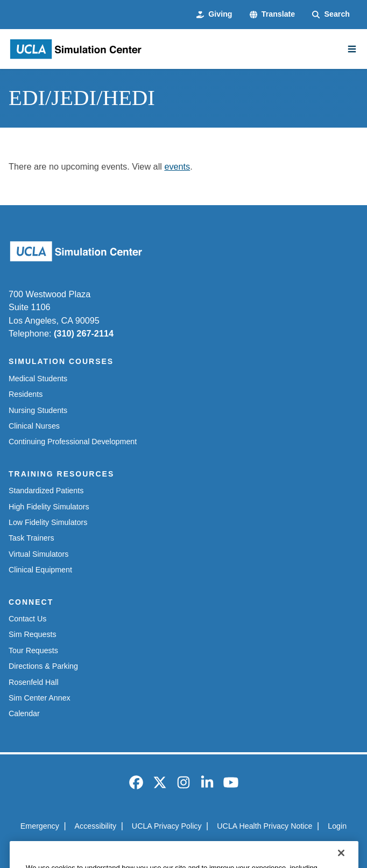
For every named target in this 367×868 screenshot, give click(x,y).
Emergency (40, 826)
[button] (273, 14)
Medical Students (38, 379)
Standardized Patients (46, 491)
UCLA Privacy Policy (167, 826)
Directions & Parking (43, 666)
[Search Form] (331, 14)
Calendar (24, 713)
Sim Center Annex (40, 698)
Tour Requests (33, 650)
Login (337, 826)
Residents (26, 394)
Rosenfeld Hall (34, 682)
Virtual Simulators (38, 554)
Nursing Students (38, 410)
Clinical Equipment (40, 570)
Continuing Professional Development (73, 442)
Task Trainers (31, 538)
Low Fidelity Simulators (48, 522)
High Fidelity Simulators (49, 507)
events (177, 166)
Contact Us (27, 619)
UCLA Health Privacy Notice (264, 826)
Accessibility (96, 826)
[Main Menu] (352, 49)
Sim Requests (33, 634)
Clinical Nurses (34, 426)
